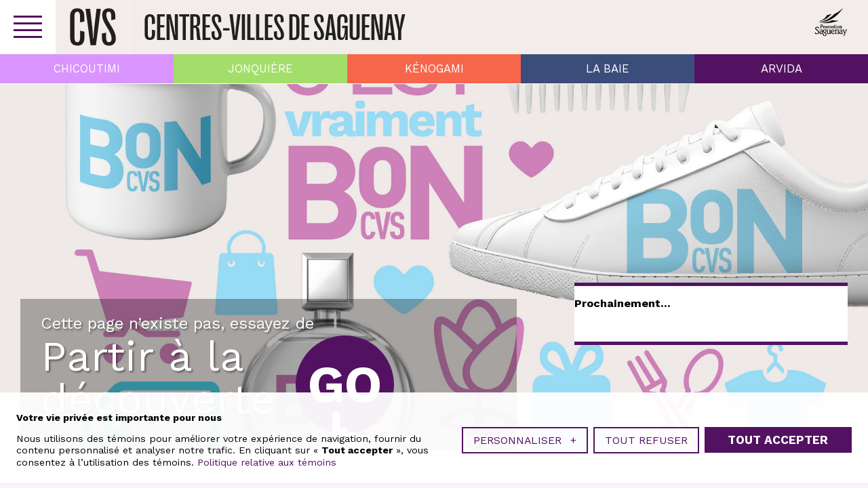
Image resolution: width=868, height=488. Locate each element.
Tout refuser (646, 440)
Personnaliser (525, 440)
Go (345, 384)
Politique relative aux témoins (267, 462)
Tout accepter (778, 440)
